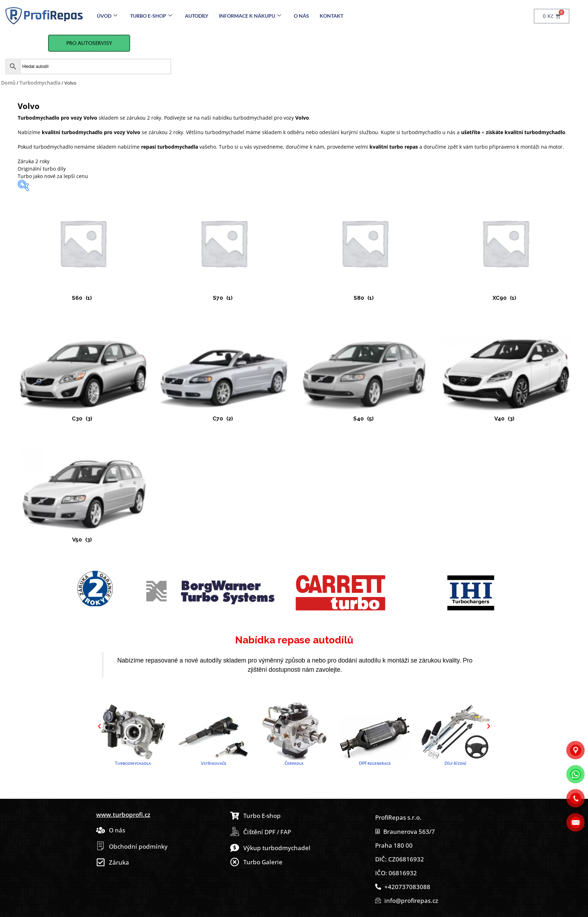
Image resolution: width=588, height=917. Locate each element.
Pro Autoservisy (89, 43)
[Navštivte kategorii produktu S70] (223, 249)
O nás (301, 16)
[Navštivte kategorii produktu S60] (83, 249)
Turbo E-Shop (151, 16)
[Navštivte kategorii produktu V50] (83, 491)
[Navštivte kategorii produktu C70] (223, 370)
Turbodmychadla (40, 83)
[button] (99, 726)
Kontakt (331, 16)
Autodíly (197, 16)
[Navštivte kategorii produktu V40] (505, 370)
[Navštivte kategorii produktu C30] (83, 370)
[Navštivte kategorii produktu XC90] (505, 249)
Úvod (107, 16)
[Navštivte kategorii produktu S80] (365, 249)
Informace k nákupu (250, 16)
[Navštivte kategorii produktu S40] (365, 370)
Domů (8, 83)
